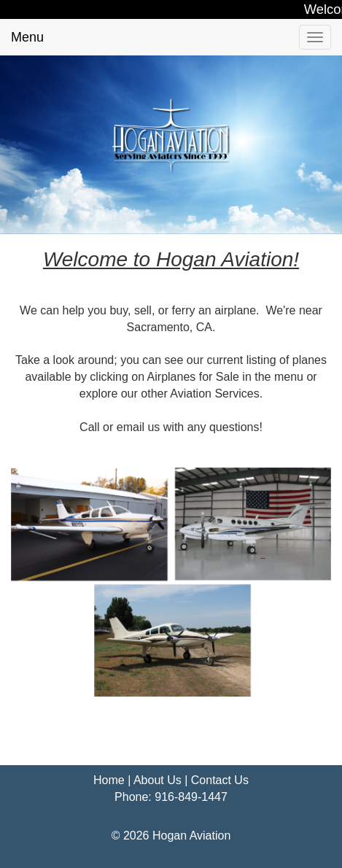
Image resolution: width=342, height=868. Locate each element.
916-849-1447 (191, 797)
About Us (158, 780)
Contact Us (220, 780)
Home (109, 780)
